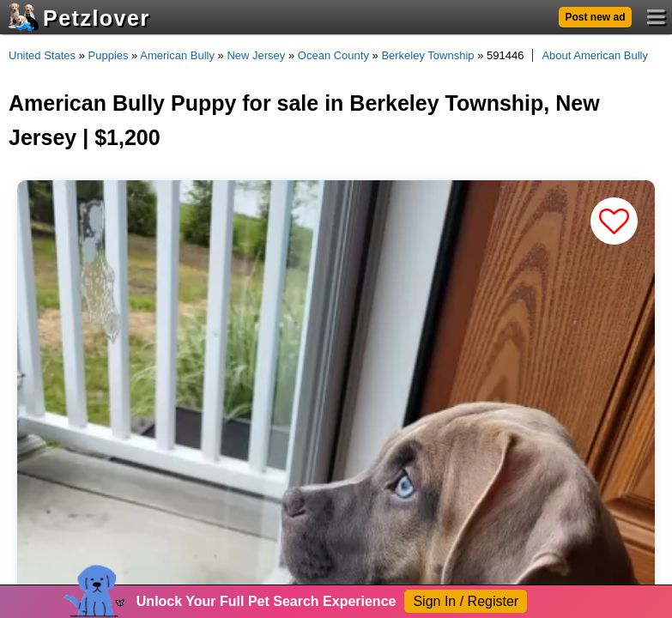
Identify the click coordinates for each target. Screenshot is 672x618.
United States (42, 55)
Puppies (109, 55)
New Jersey (256, 55)
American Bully (177, 55)
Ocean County (333, 55)
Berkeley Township (427, 55)
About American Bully (595, 55)
